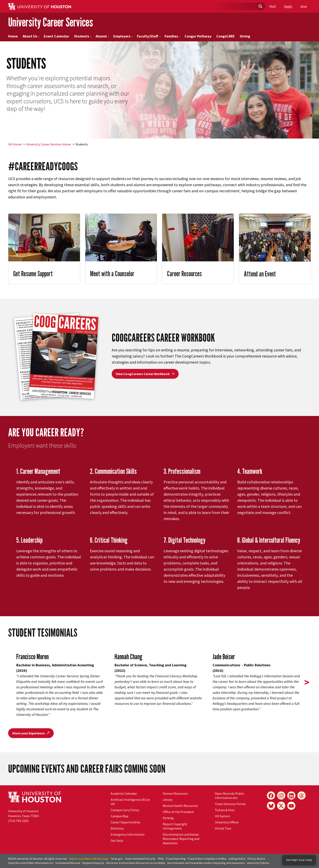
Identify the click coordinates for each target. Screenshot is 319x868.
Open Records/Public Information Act (229, 796)
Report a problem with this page (89, 859)
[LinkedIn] (291, 795)
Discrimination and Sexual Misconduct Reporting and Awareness (181, 839)
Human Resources (175, 793)
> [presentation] (307, 682)
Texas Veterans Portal (230, 804)
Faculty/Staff (149, 36)
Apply (288, 6)
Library (168, 800)
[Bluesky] (271, 806)
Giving (245, 36)
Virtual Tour (223, 828)
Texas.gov (117, 859)
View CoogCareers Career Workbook (145, 374)
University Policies (258, 863)
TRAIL (161, 859)
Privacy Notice (256, 859)
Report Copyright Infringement (175, 826)
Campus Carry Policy (125, 810)
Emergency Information (128, 834)
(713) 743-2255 (18, 821)
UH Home (15, 144)
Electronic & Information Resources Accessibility (136, 863)
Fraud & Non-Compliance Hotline (207, 859)
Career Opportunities (126, 822)
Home (13, 36)
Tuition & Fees (225, 810)
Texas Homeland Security (140, 859)
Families (173, 36)
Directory (117, 828)
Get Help (117, 840)
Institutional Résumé (68, 863)
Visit (273, 6)
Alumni (103, 36)
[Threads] (302, 795)
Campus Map (120, 816)
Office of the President (178, 812)
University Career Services (51, 22)
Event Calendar (56, 36)
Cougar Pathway (198, 36)
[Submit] (260, 7)
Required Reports (93, 863)
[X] (281, 806)
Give (304, 6)
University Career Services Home (48, 144)
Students (83, 36)
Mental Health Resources (180, 806)
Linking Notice (237, 859)
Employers (123, 36)
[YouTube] (291, 806)
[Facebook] (271, 795)
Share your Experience (31, 733)
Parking (168, 818)
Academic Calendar (124, 793)
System (222, 816)
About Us (31, 36)
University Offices (227, 822)
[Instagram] (281, 795)
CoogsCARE (226, 36)
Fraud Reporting (176, 859)
